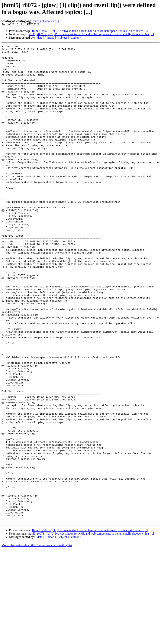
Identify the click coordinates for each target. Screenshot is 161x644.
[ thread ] (50, 38)
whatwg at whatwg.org (45, 21)
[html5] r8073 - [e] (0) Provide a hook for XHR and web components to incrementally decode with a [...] (91, 34)
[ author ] (75, 38)
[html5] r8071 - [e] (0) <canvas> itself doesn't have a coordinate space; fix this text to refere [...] (90, 31)
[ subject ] (63, 38)
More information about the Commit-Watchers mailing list (37, 641)
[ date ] (40, 38)
